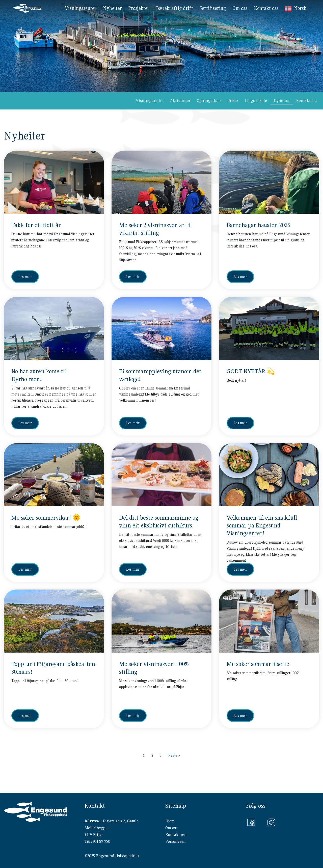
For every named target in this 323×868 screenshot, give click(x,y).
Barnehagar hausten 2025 (258, 225)
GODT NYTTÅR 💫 (251, 371)
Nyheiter (282, 101)
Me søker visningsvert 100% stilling (154, 668)
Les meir (25, 277)
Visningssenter (150, 101)
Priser (233, 101)
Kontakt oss (307, 101)
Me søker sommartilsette (258, 664)
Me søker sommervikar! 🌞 (46, 518)
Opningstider (209, 101)
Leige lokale (256, 101)
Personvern (176, 841)
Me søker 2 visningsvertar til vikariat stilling (155, 229)
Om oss (171, 828)
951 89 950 (102, 841)
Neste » (174, 755)
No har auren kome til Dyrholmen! (39, 375)
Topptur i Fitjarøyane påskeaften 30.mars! (53, 668)
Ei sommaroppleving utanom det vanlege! (160, 375)
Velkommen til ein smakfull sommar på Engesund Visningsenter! (262, 525)
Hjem (170, 821)
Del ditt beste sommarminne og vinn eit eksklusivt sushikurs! (159, 522)
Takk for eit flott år (36, 225)
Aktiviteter (180, 101)
